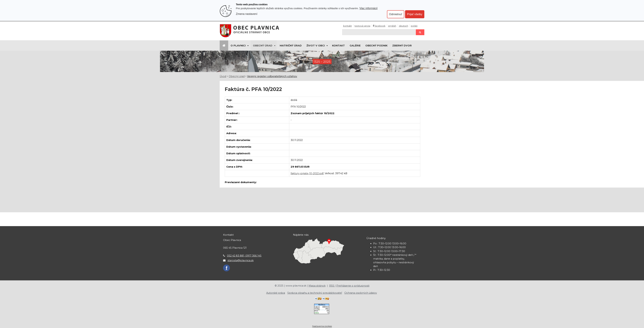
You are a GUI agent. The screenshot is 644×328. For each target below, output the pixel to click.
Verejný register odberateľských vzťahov (272, 76)
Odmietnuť (396, 14)
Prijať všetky (415, 14)
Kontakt (347, 26)
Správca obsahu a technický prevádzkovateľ (315, 293)
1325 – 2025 (322, 62)
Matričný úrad (291, 46)
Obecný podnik (376, 46)
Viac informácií (368, 8)
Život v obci (316, 46)
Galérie (355, 46)
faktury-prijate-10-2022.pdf (307, 173)
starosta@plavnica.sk (241, 260)
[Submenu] (248, 46)
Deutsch (404, 26)
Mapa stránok (317, 286)
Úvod (223, 76)
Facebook (380, 26)
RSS (332, 286)
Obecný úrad (263, 46)
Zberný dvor (402, 46)
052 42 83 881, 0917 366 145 (244, 256)
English (392, 26)
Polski (414, 26)
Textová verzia (362, 26)
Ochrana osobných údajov (361, 293)
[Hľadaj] (379, 32)
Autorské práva (276, 293)
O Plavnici (238, 46)
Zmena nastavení (247, 14)
